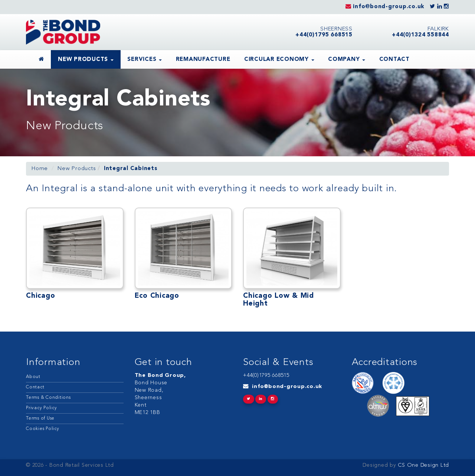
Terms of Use (40, 418)
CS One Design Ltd (423, 465)
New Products (86, 60)
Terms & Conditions (48, 398)
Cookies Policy (43, 429)
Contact (394, 60)
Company (347, 60)
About (33, 377)
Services (145, 60)
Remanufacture (203, 60)
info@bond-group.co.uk (287, 387)
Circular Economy (279, 60)
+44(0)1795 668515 (266, 376)
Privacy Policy (42, 408)
